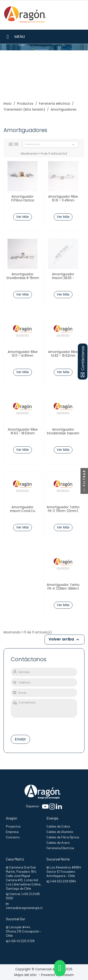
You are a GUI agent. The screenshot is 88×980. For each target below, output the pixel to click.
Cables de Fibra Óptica (63, 837)
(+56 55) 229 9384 (63, 881)
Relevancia (51, 145)
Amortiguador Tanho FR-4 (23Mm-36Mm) (63, 587)
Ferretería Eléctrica (60, 848)
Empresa (12, 832)
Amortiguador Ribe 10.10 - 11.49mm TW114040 (63, 200)
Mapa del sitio (25, 975)
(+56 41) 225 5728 (22, 941)
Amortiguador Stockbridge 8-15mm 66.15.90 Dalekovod (23, 278)
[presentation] (33, 725)
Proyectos (13, 826)
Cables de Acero (58, 842)
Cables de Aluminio (60, 832)
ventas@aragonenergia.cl (24, 908)
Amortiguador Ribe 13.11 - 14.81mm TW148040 (23, 356)
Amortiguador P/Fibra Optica (23, 199)
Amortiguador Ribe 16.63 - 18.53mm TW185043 (23, 433)
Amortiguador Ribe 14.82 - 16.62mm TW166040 (63, 356)
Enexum (69, 975)
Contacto (13, 837)
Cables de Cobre (58, 826)
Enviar (20, 739)
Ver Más (23, 217)
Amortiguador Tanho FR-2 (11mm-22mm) (63, 509)
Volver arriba (65, 639)
